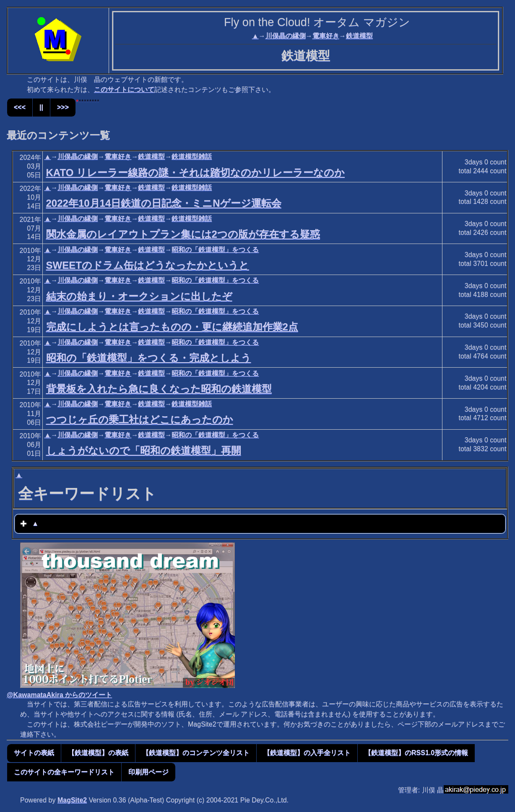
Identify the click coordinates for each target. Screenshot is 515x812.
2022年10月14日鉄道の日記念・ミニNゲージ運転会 (164, 203)
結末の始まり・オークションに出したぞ (139, 296)
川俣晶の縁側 (286, 36)
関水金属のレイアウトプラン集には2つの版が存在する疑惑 (183, 234)
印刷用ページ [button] (148, 772)
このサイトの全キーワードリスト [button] (64, 772)
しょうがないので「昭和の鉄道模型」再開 (144, 450)
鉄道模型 (359, 36)
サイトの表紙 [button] (34, 753)
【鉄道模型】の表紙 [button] (98, 753)
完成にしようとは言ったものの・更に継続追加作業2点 (172, 327)
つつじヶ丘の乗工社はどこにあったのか (140, 419)
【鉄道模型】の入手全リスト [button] (307, 753)
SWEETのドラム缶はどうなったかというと (148, 265)
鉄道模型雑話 (192, 157)
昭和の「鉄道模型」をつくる (215, 250)
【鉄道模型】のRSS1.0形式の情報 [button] (416, 753)
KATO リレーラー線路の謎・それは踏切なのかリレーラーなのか (195, 173)
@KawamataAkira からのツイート (59, 695)
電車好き (326, 36)
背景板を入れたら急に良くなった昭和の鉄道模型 (159, 389)
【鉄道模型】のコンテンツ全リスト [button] (196, 753)
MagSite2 (72, 800)
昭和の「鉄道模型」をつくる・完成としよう (149, 358)
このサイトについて (124, 90)
